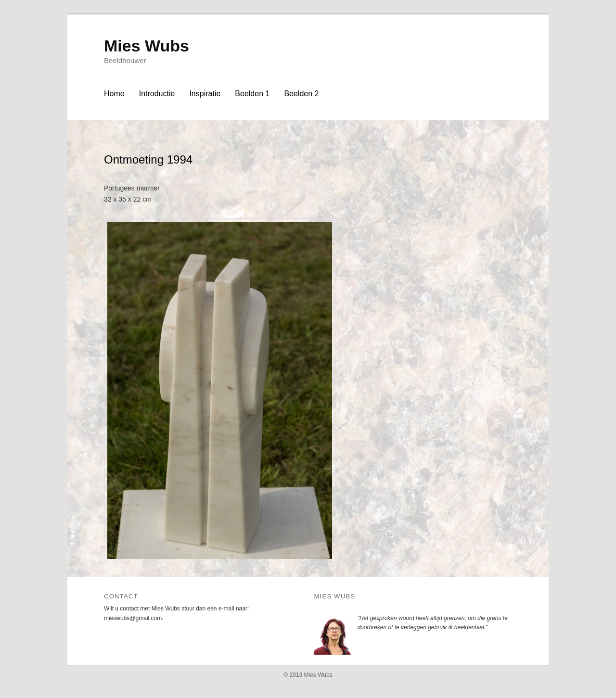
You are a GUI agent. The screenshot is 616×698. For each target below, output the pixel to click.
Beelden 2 (301, 94)
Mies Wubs (147, 46)
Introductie (157, 94)
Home (114, 94)
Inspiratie (205, 94)
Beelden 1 (252, 94)
